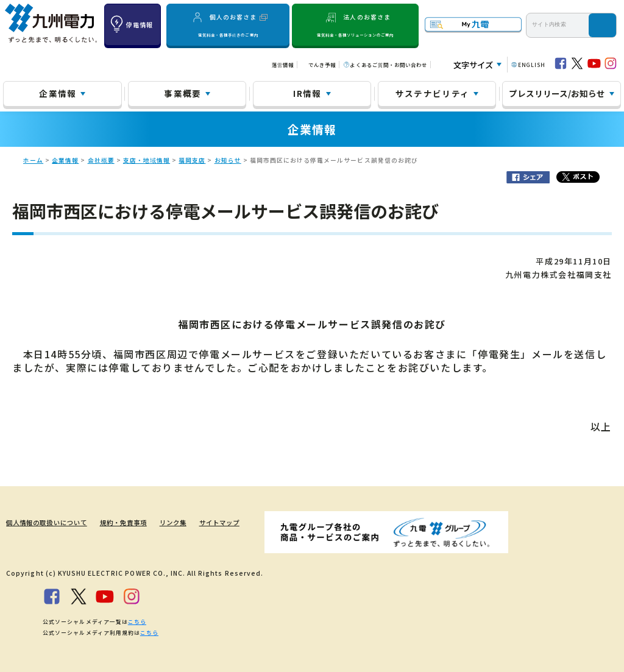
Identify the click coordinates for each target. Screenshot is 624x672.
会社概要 (101, 160)
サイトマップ (219, 522)
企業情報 (58, 93)
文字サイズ (473, 65)
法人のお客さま (355, 25)
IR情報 (307, 93)
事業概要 (183, 93)
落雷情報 (283, 65)
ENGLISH (532, 65)
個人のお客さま (228, 25)
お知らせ (228, 160)
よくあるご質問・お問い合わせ (388, 65)
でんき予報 (322, 65)
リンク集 (173, 522)
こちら (137, 622)
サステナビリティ (433, 93)
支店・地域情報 (147, 160)
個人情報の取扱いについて (46, 522)
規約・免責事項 (123, 522)
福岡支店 (192, 160)
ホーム (33, 160)
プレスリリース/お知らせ (557, 93)
